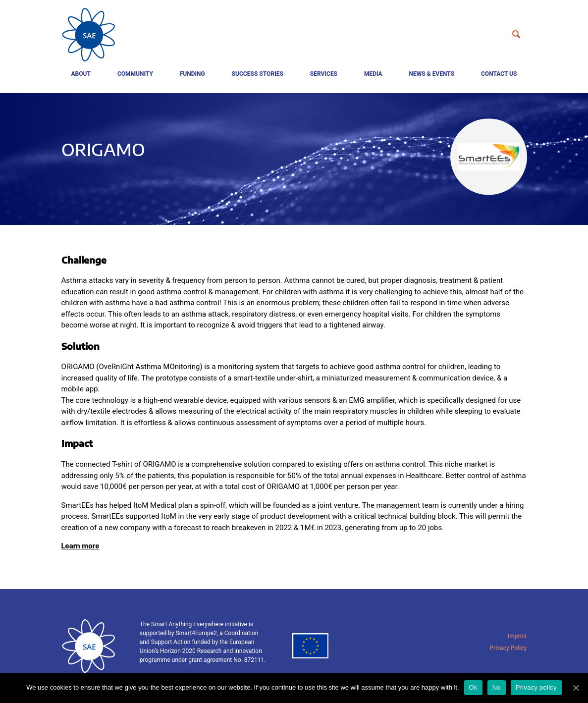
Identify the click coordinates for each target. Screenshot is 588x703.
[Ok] (576, 688)
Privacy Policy (508, 648)
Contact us (499, 74)
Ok (473, 687)
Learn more (80, 546)
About (81, 74)
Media (373, 74)
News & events (432, 74)
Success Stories (258, 74)
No (497, 687)
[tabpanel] (294, 159)
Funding (192, 74)
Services (324, 74)
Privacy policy (536, 687)
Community (135, 74)
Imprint (517, 636)
